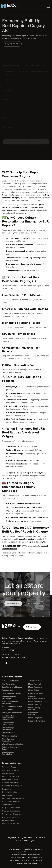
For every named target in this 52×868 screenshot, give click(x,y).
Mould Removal (34, 685)
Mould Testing (34, 691)
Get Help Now (32, 627)
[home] (11, 7)
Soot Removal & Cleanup (12, 688)
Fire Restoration (9, 685)
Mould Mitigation (35, 702)
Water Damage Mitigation (13, 744)
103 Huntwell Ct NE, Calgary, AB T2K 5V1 (26, 846)
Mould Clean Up (35, 705)
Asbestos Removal (35, 694)
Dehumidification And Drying (11, 748)
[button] (48, 7)
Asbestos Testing (35, 681)
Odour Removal (9, 710)
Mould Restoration (35, 688)
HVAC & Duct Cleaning (12, 681)
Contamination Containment (8, 724)
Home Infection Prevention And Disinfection (9, 718)
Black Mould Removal (33, 714)
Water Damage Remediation (8, 753)
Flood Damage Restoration (8, 740)
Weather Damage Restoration (9, 698)
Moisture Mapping (10, 736)
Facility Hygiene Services (12, 713)
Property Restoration (36, 721)
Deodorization (8, 691)
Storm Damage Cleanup (12, 694)
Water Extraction (9, 733)
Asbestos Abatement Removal (36, 698)
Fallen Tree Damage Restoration (10, 703)
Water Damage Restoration (8, 729)
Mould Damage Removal (34, 709)
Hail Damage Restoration (12, 707)
